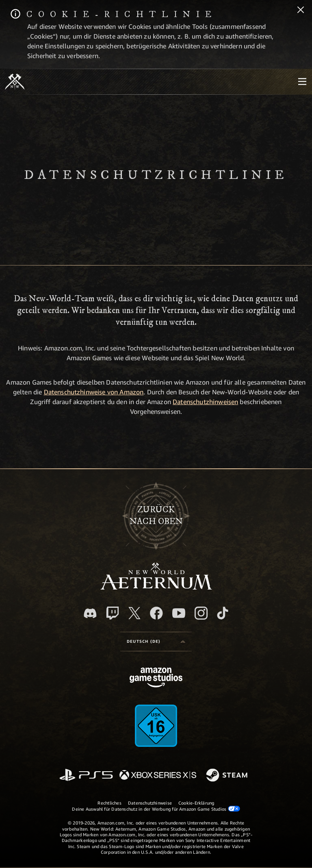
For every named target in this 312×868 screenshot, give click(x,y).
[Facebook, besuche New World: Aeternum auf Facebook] (156, 613)
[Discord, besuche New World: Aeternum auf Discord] (90, 613)
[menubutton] (302, 82)
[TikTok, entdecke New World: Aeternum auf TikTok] (223, 613)
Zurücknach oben (156, 516)
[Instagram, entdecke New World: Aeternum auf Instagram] (201, 613)
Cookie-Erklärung (196, 803)
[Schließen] (301, 11)
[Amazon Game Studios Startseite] (156, 678)
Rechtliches (109, 803)
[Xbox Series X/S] (158, 776)
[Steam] (228, 776)
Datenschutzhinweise (150, 803)
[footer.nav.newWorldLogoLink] (156, 587)
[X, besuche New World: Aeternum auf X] (134, 613)
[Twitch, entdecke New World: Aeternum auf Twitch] (113, 613)
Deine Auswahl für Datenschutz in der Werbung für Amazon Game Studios (156, 809)
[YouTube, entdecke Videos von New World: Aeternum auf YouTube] (179, 613)
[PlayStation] (86, 776)
